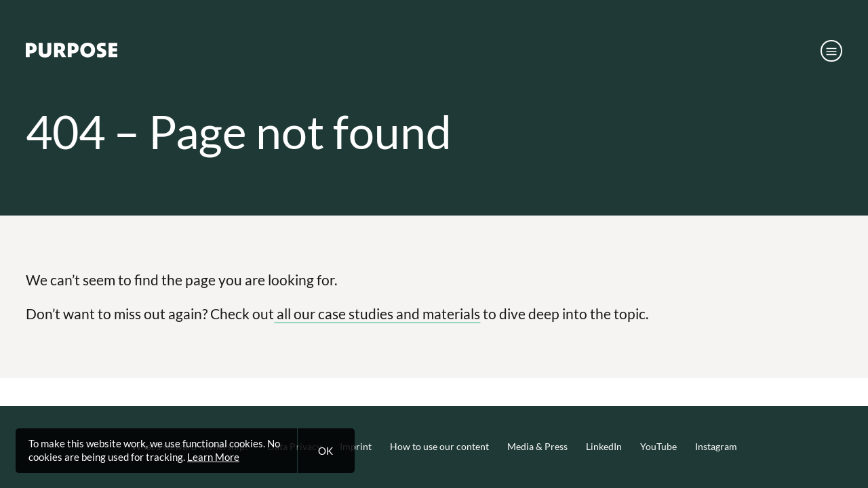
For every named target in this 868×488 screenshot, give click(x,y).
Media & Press (537, 447)
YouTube (658, 447)
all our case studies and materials (377, 313)
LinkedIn (604, 447)
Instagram (716, 447)
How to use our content (439, 447)
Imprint (356, 447)
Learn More (213, 457)
